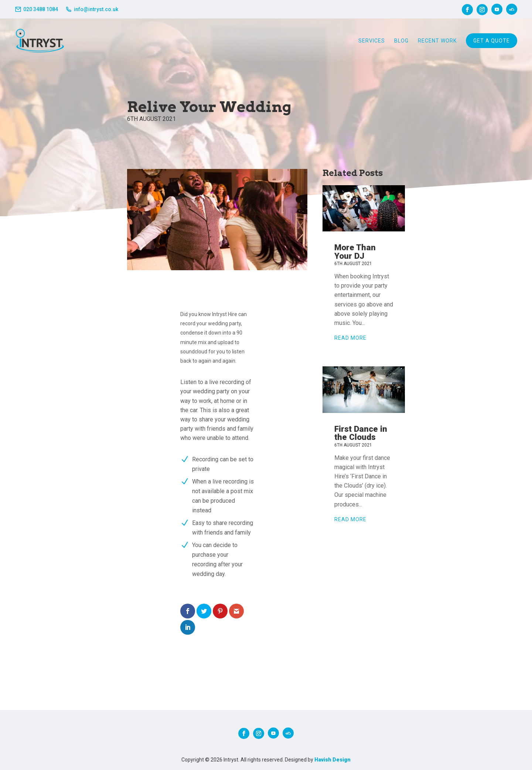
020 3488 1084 (41, 9)
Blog (401, 41)
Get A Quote (492, 41)
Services (372, 41)
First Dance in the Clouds (361, 433)
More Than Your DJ (355, 251)
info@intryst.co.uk (96, 9)
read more (350, 338)
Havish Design (332, 760)
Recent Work (437, 41)
